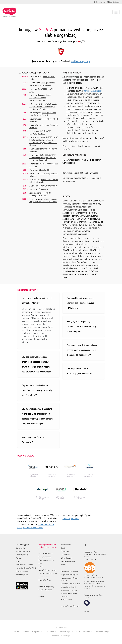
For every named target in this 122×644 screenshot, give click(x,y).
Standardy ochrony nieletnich (71, 584)
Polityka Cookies (67, 599)
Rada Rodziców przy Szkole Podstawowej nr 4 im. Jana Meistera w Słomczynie (43, 158)
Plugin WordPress (45, 580)
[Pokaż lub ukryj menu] (116, 12)
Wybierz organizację (23, 551)
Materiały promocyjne (46, 560)
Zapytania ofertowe (68, 561)
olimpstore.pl (37, 632)
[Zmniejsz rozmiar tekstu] (113, 2)
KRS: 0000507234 (90, 559)
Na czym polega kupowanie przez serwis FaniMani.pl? (37, 300)
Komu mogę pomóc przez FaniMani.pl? (33, 440)
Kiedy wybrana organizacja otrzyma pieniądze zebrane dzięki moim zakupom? (82, 326)
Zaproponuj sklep (22, 575)
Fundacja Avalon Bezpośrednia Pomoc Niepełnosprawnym (40, 98)
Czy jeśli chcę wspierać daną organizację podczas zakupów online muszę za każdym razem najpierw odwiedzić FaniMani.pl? (36, 364)
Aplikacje (19, 558)
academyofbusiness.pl (61, 636)
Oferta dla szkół (66, 558)
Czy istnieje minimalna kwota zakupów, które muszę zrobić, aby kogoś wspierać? (37, 390)
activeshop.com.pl (102, 632)
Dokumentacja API (45, 590)
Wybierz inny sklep (80, 61)
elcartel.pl (17, 632)
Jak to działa (20, 548)
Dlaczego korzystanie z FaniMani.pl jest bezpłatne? (79, 371)
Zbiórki (41, 567)
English (86, 611)
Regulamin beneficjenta (69, 575)
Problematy (43, 189)
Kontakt (64, 565)
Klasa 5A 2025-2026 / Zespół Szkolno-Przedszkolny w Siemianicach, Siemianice (43, 106)
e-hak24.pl (76, 632)
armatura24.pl (64, 632)
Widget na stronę (44, 577)
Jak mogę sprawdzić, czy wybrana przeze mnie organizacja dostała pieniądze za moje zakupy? (82, 350)
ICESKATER (45, 170)
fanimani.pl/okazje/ (93, 91)
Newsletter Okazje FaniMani (26, 568)
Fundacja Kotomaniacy (48, 186)
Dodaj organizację (45, 557)
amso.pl (26, 632)
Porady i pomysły (22, 571)
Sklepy (18, 561)
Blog (40, 563)
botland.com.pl (50, 632)
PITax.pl (86, 588)
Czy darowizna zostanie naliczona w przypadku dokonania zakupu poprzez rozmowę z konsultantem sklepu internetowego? (37, 416)
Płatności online (47, 570)
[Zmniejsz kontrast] (100, 2)
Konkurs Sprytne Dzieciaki (70, 606)
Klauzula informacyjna (69, 590)
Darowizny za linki (48, 573)
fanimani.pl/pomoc (71, 518)
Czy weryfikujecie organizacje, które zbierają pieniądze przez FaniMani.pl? (81, 303)
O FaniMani (65, 551)
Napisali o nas (66, 545)
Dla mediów (65, 555)
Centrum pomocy (22, 555)
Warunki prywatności (68, 587)
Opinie (63, 548)
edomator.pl (87, 632)
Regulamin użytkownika (69, 571)
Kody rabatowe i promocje (25, 565)
